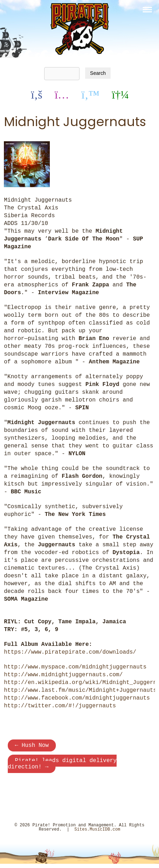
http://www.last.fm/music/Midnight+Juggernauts (80, 690)
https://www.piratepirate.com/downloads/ (70, 652)
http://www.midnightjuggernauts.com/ (63, 675)
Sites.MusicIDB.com (98, 834)
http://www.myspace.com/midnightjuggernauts (75, 667)
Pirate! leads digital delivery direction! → (62, 767)
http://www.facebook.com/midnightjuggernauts (77, 698)
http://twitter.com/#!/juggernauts (60, 706)
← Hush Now (32, 746)
